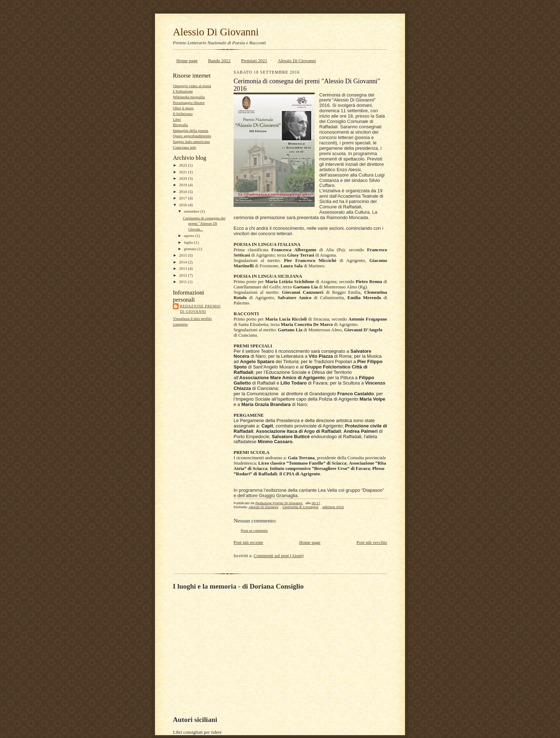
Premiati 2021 (254, 61)
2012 (183, 275)
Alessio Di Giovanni (216, 32)
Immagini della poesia (191, 130)
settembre (192, 211)
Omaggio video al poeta (192, 86)
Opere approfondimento (192, 136)
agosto (190, 236)
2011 (183, 282)
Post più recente (248, 542)
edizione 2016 (333, 507)
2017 (183, 198)
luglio (189, 242)
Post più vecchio (372, 542)
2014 (183, 262)
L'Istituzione (183, 91)
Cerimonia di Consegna (300, 507)
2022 (183, 165)
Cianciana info (184, 147)
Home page (187, 61)
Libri (177, 119)
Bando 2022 (219, 61)
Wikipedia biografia (189, 97)
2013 (183, 268)
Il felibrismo (183, 114)
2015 (183, 255)
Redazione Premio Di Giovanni (200, 309)
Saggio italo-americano (191, 142)
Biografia (180, 125)
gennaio (191, 249)
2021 (183, 172)
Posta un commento (254, 531)
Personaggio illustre (189, 103)
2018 (183, 192)
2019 (183, 185)
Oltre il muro (183, 108)
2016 (183, 205)
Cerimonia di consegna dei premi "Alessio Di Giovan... (204, 224)
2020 (183, 178)
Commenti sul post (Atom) (279, 556)
